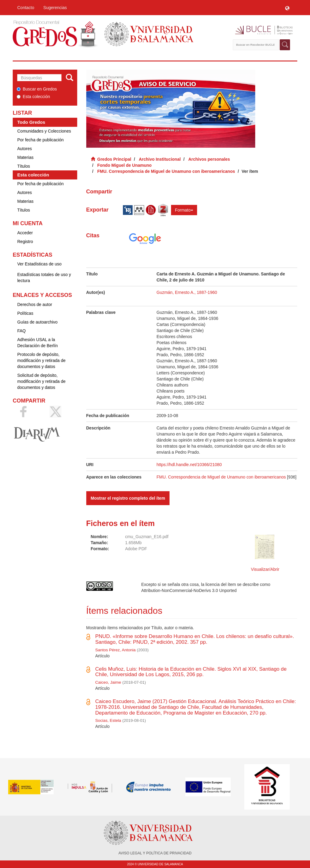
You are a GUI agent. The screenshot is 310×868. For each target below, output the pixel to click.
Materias (25, 157)
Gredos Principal (114, 159)
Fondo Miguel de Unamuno (124, 165)
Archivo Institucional (160, 159)
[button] (287, 8)
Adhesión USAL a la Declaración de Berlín (38, 343)
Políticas (25, 313)
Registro (25, 242)
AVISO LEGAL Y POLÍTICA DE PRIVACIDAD (155, 853)
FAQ (21, 331)
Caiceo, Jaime (108, 682)
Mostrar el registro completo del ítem (128, 498)
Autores (25, 149)
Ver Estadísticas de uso (39, 264)
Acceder (25, 233)
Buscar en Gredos (37, 89)
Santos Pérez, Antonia (116, 650)
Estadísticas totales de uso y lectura (44, 278)
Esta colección (33, 97)
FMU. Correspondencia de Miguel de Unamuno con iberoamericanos (166, 171)
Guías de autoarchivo (37, 322)
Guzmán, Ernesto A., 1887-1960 (187, 292)
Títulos (24, 166)
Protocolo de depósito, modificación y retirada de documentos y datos (41, 360)
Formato (184, 210)
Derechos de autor (35, 304)
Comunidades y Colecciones (44, 131)
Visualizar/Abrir (265, 569)
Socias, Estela (108, 720)
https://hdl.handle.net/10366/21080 (189, 465)
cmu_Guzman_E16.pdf (147, 537)
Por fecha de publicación (40, 140)
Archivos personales (209, 159)
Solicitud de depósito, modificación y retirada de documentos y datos (41, 381)
